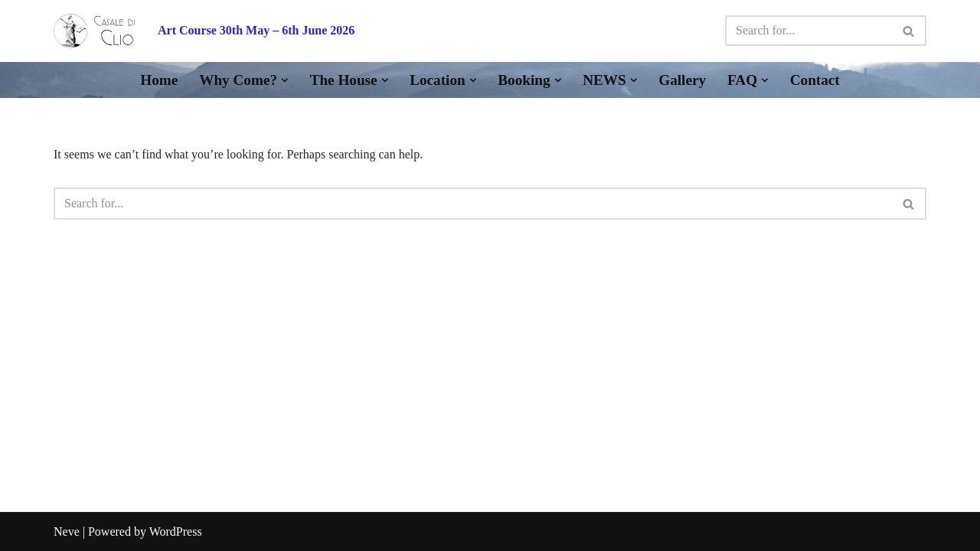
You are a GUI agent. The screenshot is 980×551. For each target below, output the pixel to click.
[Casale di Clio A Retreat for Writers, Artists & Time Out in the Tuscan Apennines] (94, 31)
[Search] (808, 31)
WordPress (176, 531)
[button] (285, 80)
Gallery (682, 80)
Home (159, 80)
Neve (67, 531)
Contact (815, 80)
